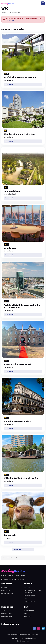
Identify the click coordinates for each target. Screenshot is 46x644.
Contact (27, 587)
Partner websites (7, 593)
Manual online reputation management (33, 591)
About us (27, 617)
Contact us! (10, 20)
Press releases (29, 610)
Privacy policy (15, 638)
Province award (7, 614)
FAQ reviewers (29, 599)
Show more (17, 549)
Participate (5, 587)
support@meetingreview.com (13, 579)
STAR (3, 610)
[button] (43, 3)
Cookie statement (23, 641)
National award (7, 617)
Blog (26, 614)
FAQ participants (30, 602)
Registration (6, 590)
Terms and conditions (29, 638)
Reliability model (30, 596)
